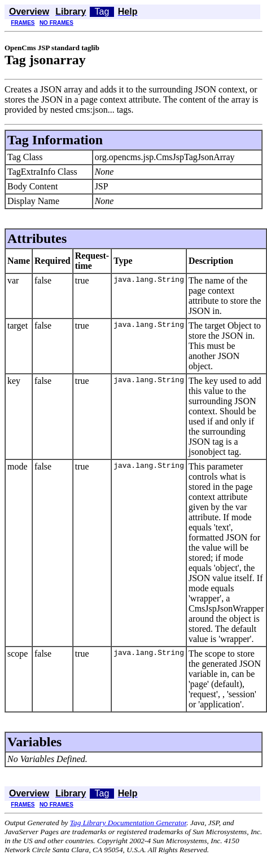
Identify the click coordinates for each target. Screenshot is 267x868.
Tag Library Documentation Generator (128, 823)
